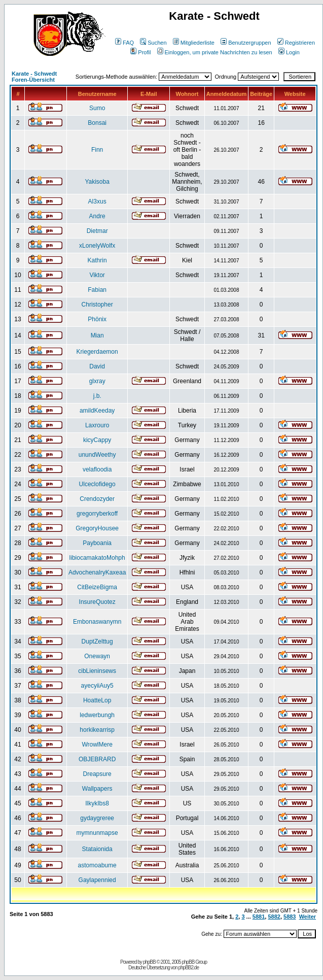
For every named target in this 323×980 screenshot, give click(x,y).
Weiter (308, 917)
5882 (274, 917)
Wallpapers (97, 789)
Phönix (97, 319)
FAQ (124, 43)
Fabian (97, 290)
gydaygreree (97, 818)
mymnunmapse (97, 833)
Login (289, 52)
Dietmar (97, 231)
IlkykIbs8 (97, 803)
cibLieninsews (97, 671)
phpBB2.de (189, 968)
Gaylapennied (97, 880)
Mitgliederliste (194, 43)
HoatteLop (97, 700)
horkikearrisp (97, 730)
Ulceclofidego (97, 484)
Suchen (153, 43)
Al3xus (97, 201)
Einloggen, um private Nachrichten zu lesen (215, 52)
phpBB (149, 962)
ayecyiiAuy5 (97, 686)
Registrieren (296, 43)
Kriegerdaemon (97, 352)
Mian (97, 335)
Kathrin (97, 260)
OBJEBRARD (97, 759)
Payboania (97, 543)
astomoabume (97, 865)
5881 (259, 917)
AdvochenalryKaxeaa (97, 572)
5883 (290, 917)
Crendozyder (97, 499)
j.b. (97, 396)
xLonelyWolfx (97, 246)
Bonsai (97, 123)
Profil (140, 52)
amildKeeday (97, 411)
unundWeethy (97, 455)
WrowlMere (97, 745)
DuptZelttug (97, 641)
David (97, 366)
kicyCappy (97, 440)
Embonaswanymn (97, 622)
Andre (97, 216)
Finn (97, 150)
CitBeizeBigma (97, 587)
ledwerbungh (97, 715)
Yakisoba (97, 182)
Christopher (97, 305)
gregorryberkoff (97, 514)
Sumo (97, 108)
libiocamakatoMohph (97, 558)
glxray (97, 381)
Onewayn (97, 656)
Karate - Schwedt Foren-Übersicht (34, 77)
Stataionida (97, 849)
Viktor (97, 275)
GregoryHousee (97, 528)
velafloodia (97, 469)
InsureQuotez (97, 602)
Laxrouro (97, 425)
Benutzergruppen (246, 43)
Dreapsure (97, 774)
